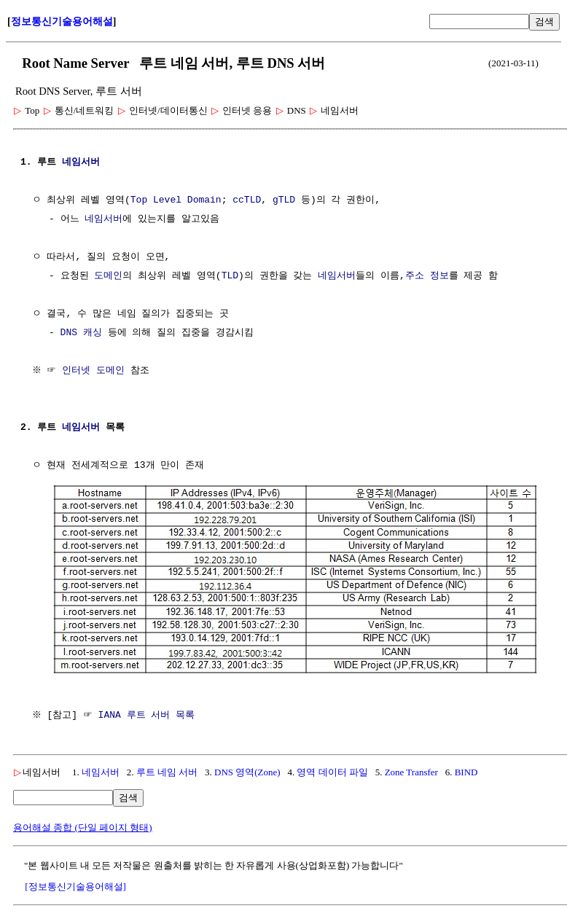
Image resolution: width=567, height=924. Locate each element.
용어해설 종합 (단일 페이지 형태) (83, 826)
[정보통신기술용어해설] (75, 885)
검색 (544, 21)
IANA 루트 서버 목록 (148, 714)
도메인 (108, 276)
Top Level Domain (176, 200)
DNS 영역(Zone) (247, 771)
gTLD (284, 200)
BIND (466, 771)
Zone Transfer (411, 771)
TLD (230, 276)
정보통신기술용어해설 (62, 21)
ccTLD (247, 200)
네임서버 (81, 163)
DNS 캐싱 (81, 333)
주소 (415, 276)
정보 (439, 276)
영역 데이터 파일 (332, 771)
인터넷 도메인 (95, 371)
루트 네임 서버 (167, 771)
